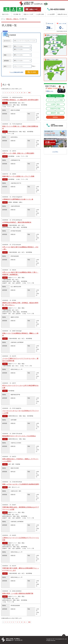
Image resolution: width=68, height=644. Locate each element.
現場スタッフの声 (28, 14)
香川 (61, 66)
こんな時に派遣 (40, 14)
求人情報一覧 (17, 14)
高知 (57, 73)
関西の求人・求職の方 (12, 19)
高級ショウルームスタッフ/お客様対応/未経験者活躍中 (21, 484)
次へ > (25, 93)
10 (22, 93)
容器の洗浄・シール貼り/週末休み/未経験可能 (18, 593)
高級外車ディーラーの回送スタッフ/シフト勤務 (18, 176)
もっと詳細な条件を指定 (17, 72)
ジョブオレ (55, 152)
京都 (53, 40)
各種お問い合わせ (62, 14)
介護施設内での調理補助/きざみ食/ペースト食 (18, 199)
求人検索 (33, 72)
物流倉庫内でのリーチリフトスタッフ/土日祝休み (19, 436)
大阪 (54, 45)
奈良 (57, 48)
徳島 (62, 69)
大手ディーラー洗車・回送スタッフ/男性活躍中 (18, 153)
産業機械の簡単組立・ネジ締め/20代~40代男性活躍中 (20, 100)
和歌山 (54, 52)
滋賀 (57, 42)
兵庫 (50, 42)
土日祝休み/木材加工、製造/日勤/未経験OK (17, 222)
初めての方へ (6, 14)
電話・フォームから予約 (55, 96)
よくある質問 (51, 14)
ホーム (3, 19)
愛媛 (51, 71)
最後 (29, 93)
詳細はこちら (50, 91)
